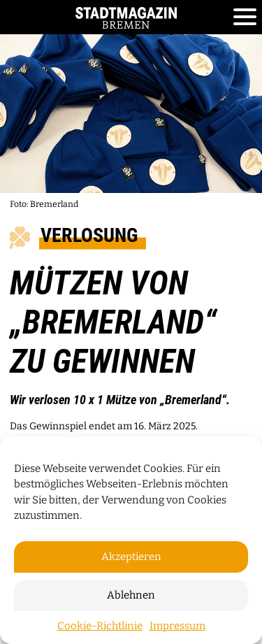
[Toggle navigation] (245, 17)
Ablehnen (131, 595)
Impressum (177, 626)
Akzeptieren (131, 557)
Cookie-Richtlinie (100, 626)
